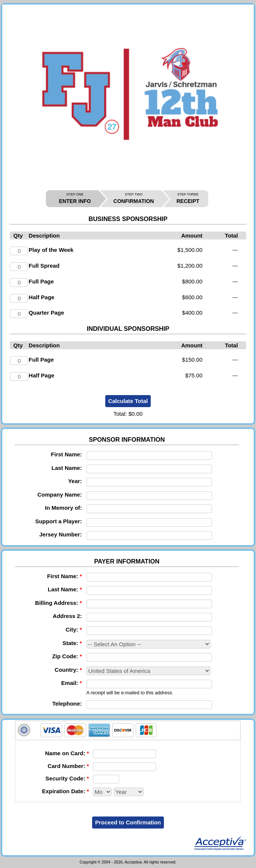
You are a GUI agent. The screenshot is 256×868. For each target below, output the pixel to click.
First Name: (66, 454)
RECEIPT (188, 198)
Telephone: (67, 704)
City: (73, 629)
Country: (68, 670)
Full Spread (44, 266)
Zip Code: (67, 656)
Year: (75, 481)
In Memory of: (64, 508)
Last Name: (67, 468)
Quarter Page (46, 313)
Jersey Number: (60, 534)
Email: (72, 683)
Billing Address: (58, 603)
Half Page (41, 297)
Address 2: (67, 616)
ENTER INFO (75, 198)
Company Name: (59, 495)
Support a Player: (59, 521)
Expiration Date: (66, 791)
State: (72, 643)
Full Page (41, 281)
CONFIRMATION (134, 198)
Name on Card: (67, 753)
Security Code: (67, 778)
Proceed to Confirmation (128, 822)
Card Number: (68, 766)
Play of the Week (51, 250)
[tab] (128, 730)
